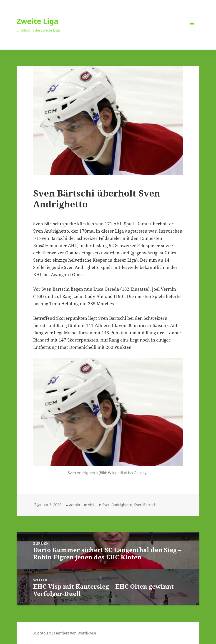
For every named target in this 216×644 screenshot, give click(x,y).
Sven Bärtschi (146, 505)
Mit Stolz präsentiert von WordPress (65, 633)
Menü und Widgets (192, 32)
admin (75, 505)
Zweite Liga (37, 21)
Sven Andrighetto (117, 505)
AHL (91, 505)
